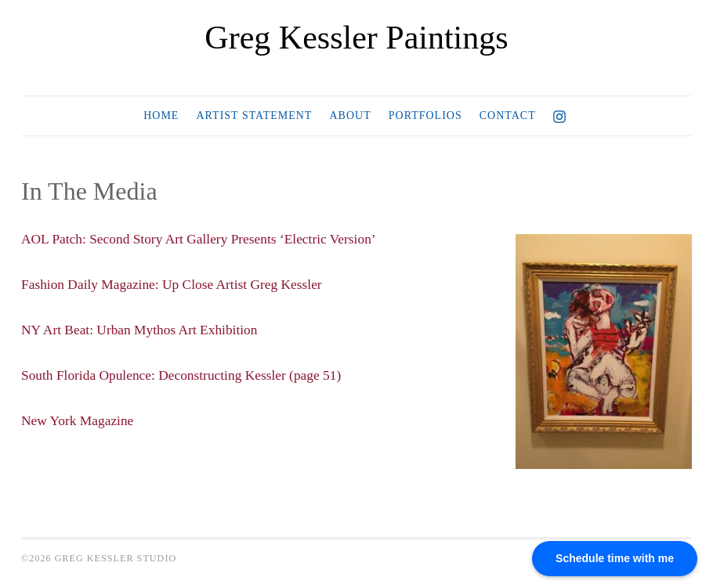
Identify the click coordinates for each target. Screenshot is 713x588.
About (350, 115)
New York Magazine (79, 420)
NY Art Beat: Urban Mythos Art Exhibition (143, 330)
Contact (508, 115)
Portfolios (425, 115)
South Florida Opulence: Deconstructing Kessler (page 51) (187, 374)
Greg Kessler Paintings (356, 38)
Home (161, 115)
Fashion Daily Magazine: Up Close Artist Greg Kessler (177, 284)
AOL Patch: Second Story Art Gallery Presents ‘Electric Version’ (205, 239)
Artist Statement (254, 115)
